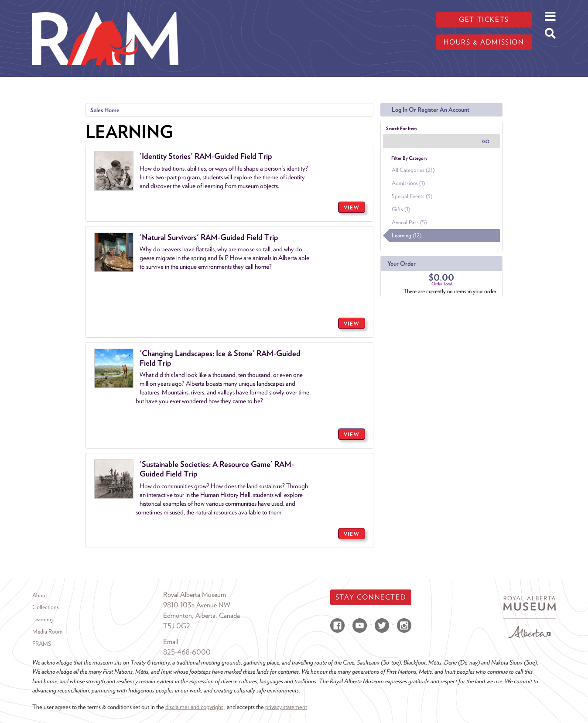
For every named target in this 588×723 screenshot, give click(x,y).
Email (171, 642)
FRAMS (42, 644)
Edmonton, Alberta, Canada (202, 615)
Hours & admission (484, 42)
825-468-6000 (187, 652)
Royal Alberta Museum (195, 595)
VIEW (352, 207)
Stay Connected (371, 597)
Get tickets (484, 19)
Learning (43, 619)
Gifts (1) (401, 209)
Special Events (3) (412, 196)
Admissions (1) (408, 183)
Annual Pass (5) (409, 222)
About (40, 595)
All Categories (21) (413, 170)
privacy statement (286, 707)
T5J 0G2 (177, 626)
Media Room (47, 631)
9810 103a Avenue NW (197, 605)
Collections (46, 607)
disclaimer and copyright (194, 707)
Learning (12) (407, 235)
